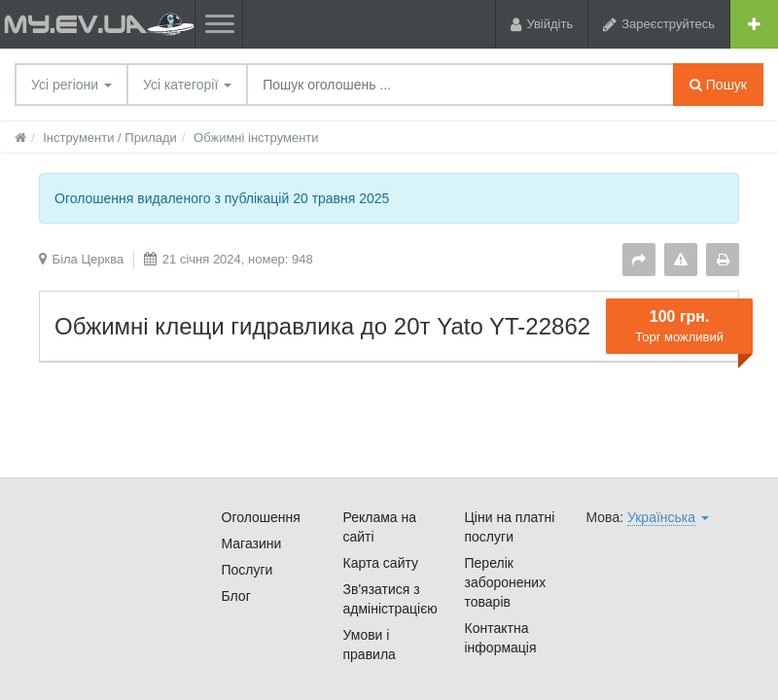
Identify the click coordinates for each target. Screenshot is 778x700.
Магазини (252, 543)
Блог (236, 596)
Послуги (248, 570)
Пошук (718, 85)
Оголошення (261, 517)
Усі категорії (187, 85)
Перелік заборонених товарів (506, 582)
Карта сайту (381, 563)
